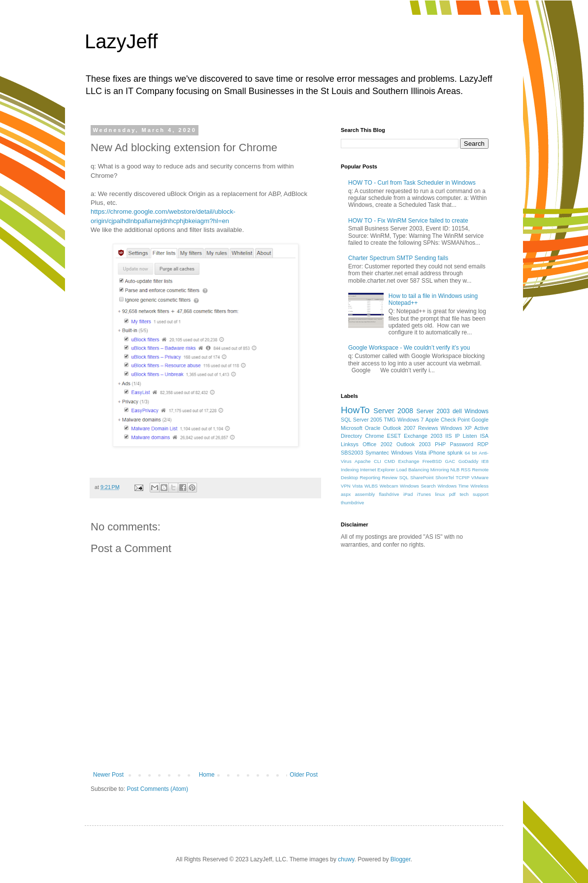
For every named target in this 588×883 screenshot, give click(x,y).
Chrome (374, 436)
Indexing (350, 470)
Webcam (389, 486)
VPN (346, 486)
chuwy (346, 859)
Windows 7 (410, 420)
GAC (450, 461)
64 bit (471, 453)
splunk (455, 453)
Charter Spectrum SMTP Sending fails (398, 258)
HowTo (355, 410)
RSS (466, 470)
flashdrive (389, 494)
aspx (346, 494)
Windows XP (456, 428)
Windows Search (418, 486)
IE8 (485, 461)
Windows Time (453, 486)
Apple (432, 420)
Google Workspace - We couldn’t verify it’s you (409, 348)
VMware (480, 477)
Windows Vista (409, 453)
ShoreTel (445, 477)
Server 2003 (433, 411)
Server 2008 (393, 411)
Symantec (377, 453)
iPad (408, 494)
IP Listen (466, 436)
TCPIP (462, 477)
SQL (404, 477)
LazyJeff (121, 41)
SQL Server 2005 (361, 420)
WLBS (371, 486)
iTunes (424, 494)
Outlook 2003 (414, 444)
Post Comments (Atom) (157, 789)
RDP (483, 444)
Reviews (428, 428)
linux (440, 494)
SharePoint (422, 477)
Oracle (373, 428)
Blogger (401, 859)
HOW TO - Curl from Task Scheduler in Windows (412, 183)
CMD (390, 461)
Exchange (409, 461)
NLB (455, 470)
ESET (394, 436)
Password (462, 444)
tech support (474, 494)
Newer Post (108, 775)
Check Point (455, 420)
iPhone (437, 453)
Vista (357, 486)
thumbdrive (352, 503)
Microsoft (352, 428)
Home (207, 775)
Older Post (304, 775)
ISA (484, 436)
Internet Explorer (377, 470)
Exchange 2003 (423, 436)
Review (390, 477)
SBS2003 (352, 453)
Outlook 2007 (399, 428)
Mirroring (440, 470)
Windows (476, 411)
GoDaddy (469, 461)
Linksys (350, 444)
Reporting (370, 477)
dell (457, 411)
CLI (377, 461)
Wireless (479, 486)
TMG (390, 420)
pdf (452, 494)
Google (480, 420)
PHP (440, 444)
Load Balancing (413, 470)
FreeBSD (432, 461)
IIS (448, 436)
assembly (365, 494)
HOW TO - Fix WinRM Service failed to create (408, 221)
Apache (363, 461)
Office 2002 (377, 444)
